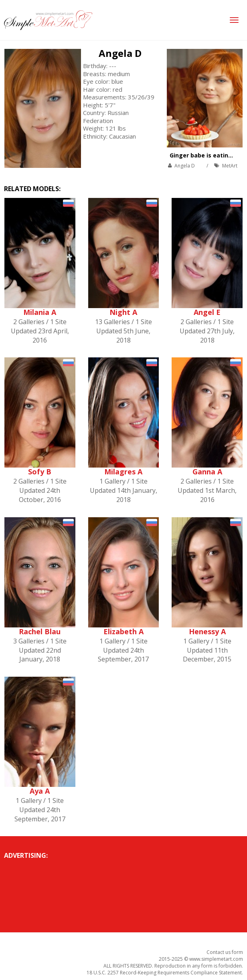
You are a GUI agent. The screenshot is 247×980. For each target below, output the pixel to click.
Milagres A (123, 472)
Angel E (207, 312)
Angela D (120, 53)
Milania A (40, 312)
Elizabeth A (123, 631)
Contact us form (225, 952)
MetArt (230, 166)
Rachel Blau (40, 631)
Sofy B (40, 472)
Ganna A (207, 472)
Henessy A (207, 631)
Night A (123, 312)
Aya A (40, 791)
